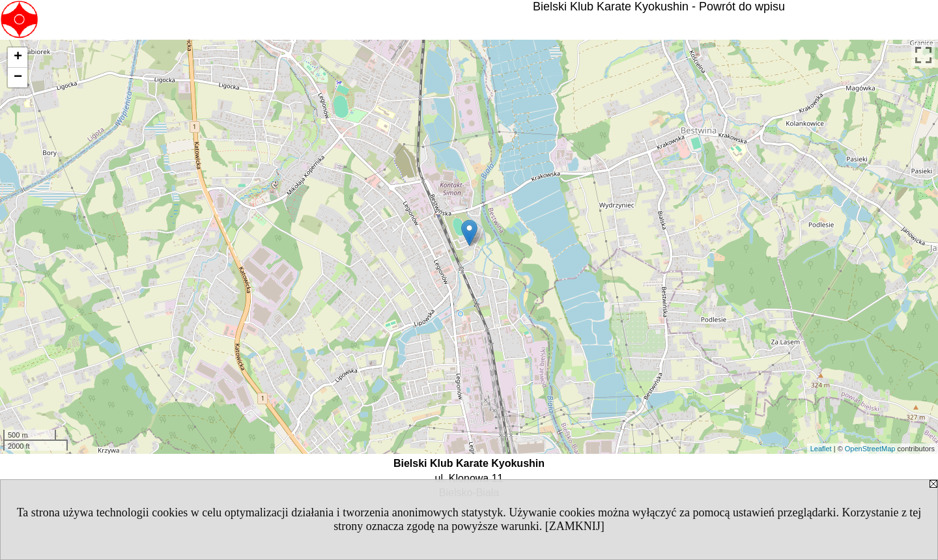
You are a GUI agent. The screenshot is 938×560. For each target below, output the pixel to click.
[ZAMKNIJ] (575, 526)
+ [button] (18, 57)
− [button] (18, 77)
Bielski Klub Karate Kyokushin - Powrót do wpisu (659, 7)
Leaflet (821, 449)
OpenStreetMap (870, 449)
